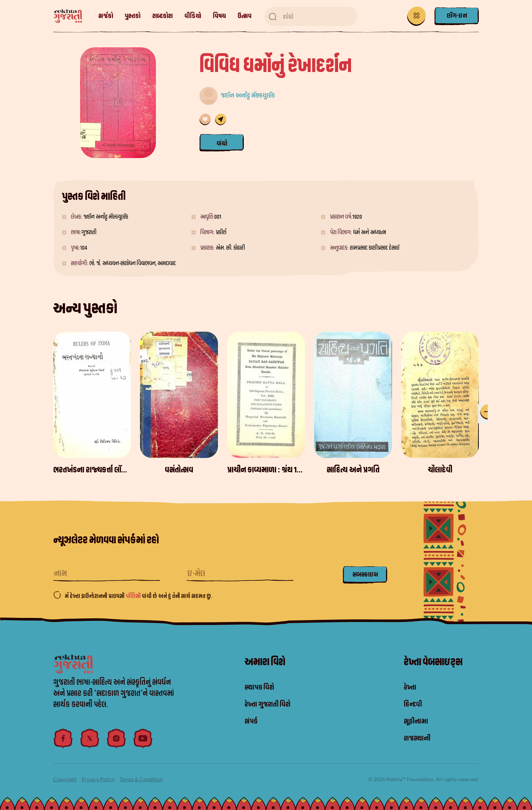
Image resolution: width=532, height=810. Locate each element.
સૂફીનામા (418, 721)
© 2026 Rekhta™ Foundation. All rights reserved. (424, 779)
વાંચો (222, 143)
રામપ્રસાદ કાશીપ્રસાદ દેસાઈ (375, 248)
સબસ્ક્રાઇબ (365, 575)
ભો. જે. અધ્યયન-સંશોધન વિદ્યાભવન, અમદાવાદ (133, 263)
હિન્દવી (414, 704)
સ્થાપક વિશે (262, 687)
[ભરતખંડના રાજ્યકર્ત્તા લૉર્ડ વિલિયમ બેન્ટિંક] (92, 395)
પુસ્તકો (133, 16)
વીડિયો (193, 16)
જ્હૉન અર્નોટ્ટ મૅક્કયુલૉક (248, 95)
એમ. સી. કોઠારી (230, 248)
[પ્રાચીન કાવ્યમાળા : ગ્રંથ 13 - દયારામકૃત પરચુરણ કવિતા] (266, 395)
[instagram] (116, 738)
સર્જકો (106, 16)
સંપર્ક (252, 721)
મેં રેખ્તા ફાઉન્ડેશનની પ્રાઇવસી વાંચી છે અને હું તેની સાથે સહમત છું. (138, 596)
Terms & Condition (141, 779)
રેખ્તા (411, 687)
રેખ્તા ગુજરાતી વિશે (271, 704)
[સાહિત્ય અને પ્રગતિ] (353, 395)
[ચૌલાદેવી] (440, 395)
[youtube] (143, 738)
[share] (221, 119)
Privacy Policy (98, 779)
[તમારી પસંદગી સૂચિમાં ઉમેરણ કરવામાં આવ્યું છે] (205, 119)
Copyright (65, 779)
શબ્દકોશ (162, 16)
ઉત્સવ (245, 16)
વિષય (219, 16)
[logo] (71, 16)
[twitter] (90, 738)
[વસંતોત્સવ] (179, 395)
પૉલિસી (134, 596)
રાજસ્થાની (419, 738)
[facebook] (63, 738)
